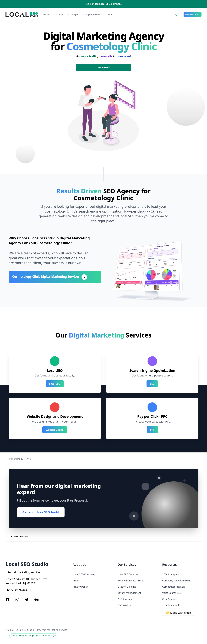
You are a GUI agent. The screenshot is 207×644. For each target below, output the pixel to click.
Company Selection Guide (177, 580)
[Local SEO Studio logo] (22, 14)
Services (59, 14)
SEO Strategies (170, 574)
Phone (10, 590)
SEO (152, 384)
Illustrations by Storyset (20, 459)
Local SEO (55, 384)
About (109, 14)
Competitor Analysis (174, 587)
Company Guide (92, 14)
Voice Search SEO (172, 593)
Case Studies (169, 599)
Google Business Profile (131, 580)
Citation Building (127, 587)
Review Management (129, 593)
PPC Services (125, 599)
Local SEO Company (84, 574)
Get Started (104, 67)
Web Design (124, 605)
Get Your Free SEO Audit (41, 512)
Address (19, 579)
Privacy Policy (80, 587)
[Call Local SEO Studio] (176, 14)
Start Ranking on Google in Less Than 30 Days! (33, 636)
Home (47, 14)
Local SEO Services (128, 574)
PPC (152, 430)
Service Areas (21, 536)
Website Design (55, 430)
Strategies (73, 14)
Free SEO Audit (193, 14)
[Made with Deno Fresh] (182, 613)
